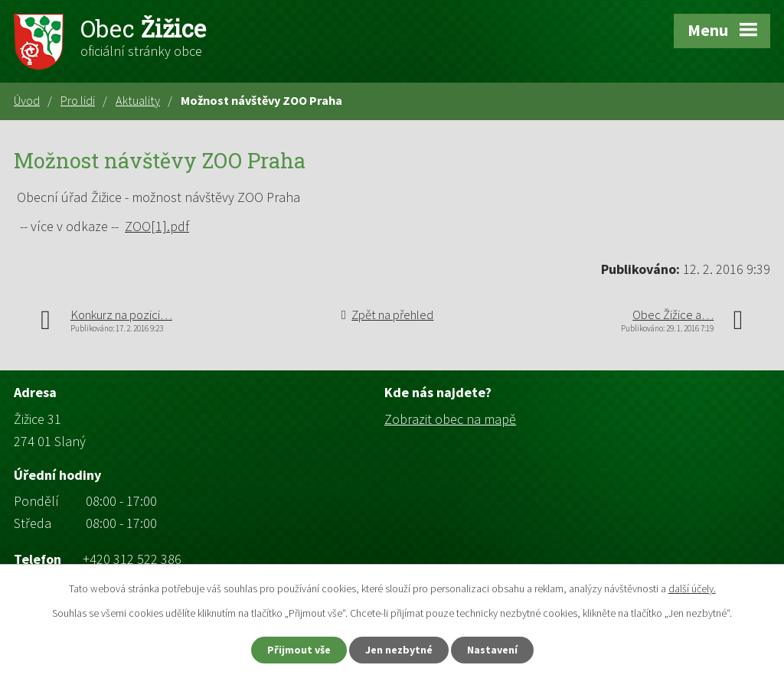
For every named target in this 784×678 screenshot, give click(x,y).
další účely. (692, 588)
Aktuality (138, 100)
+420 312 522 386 (132, 559)
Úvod (27, 100)
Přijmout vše (299, 650)
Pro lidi (78, 100)
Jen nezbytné (399, 650)
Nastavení (492, 650)
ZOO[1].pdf (157, 226)
